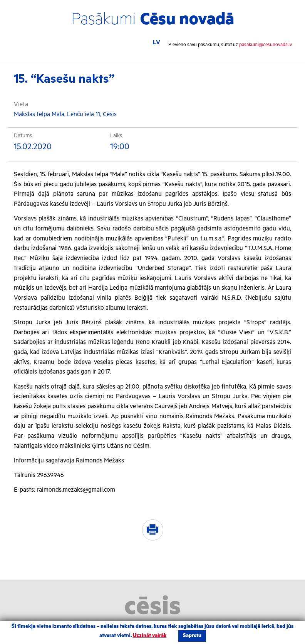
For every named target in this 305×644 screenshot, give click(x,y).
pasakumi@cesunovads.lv (266, 45)
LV (157, 43)
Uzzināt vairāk (150, 636)
